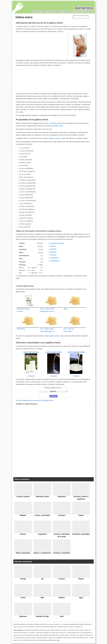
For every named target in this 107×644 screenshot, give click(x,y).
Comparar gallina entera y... (54, 388)
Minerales (53, 252)
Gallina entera (24, 17)
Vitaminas (53, 249)
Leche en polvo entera (53, 352)
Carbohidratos (55, 261)
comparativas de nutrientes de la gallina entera (37, 400)
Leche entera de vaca (31, 352)
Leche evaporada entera (76, 352)
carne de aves (47, 129)
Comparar (31, 376)
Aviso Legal (56, 640)
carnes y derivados (50, 123)
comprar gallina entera (52, 336)
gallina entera (58, 126)
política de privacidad (46, 640)
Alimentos (84, 8)
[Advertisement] (42, 46)
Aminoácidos (54, 258)
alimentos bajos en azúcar (51, 138)
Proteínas (53, 255)
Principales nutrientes (57, 243)
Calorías (53, 246)
